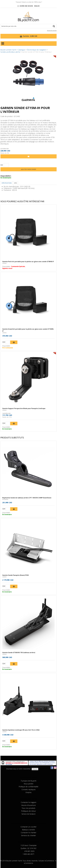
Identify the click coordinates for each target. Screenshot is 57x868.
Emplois (29, 792)
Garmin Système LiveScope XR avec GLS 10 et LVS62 (21, 730)
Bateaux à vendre (28, 830)
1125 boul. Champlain (29, 845)
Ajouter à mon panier (28, 169)
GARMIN (4, 263)
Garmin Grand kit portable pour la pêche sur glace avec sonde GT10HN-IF (28, 330)
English (37, 6)
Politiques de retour (29, 811)
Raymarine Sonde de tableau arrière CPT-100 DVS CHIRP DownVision (27, 498)
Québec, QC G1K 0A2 (28, 848)
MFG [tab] (16, 183)
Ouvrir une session (26, 6)
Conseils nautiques (29, 789)
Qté (2, 165)
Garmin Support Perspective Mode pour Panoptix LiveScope (24, 408)
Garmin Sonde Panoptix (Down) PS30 (15, 575)
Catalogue (22, 50)
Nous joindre (29, 784)
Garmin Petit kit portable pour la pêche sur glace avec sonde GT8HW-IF (28, 262)
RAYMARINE (5, 499)
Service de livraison (28, 814)
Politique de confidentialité (28, 787)
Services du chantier (28, 835)
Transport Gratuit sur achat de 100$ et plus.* (29, 2)
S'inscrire (35, 769)
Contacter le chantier (29, 833)
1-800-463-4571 (28, 854)
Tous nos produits (28, 808)
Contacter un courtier (28, 827)
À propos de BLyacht (29, 781)
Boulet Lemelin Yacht (8, 50)
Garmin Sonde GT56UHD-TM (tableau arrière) (19, 653)
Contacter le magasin (29, 802)
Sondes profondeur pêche (10, 52)
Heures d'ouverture (28, 805)
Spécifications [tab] (7, 183)
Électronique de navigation (37, 50)
